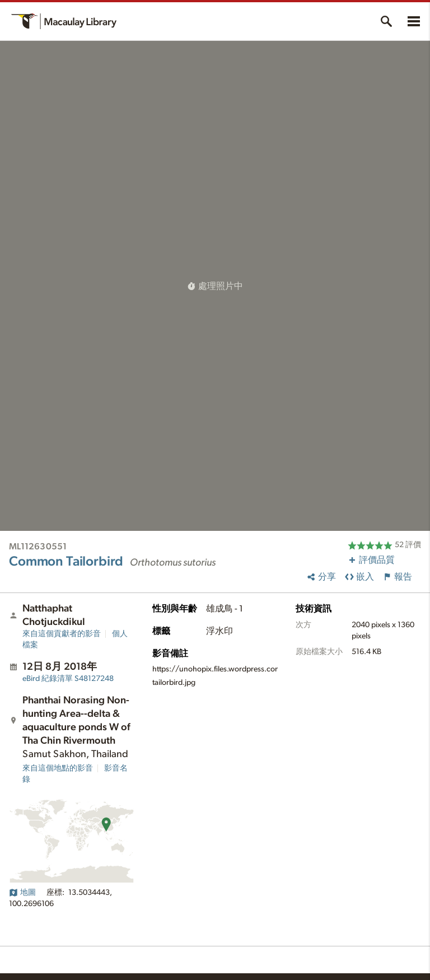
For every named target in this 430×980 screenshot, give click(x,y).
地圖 (22, 893)
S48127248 (68, 679)
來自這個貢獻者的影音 (62, 634)
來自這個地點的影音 (58, 768)
